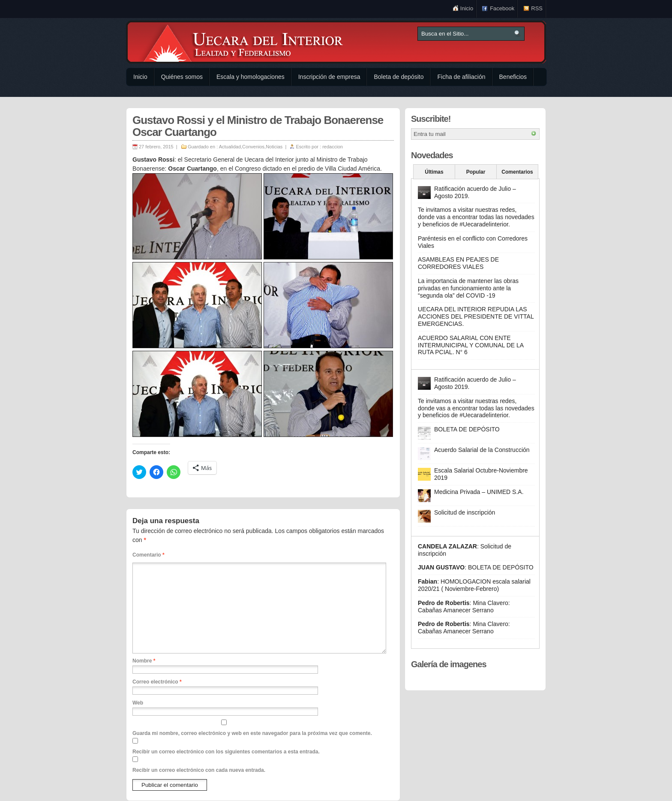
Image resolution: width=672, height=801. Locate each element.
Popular (476, 172)
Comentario (148, 555)
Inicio (467, 8)
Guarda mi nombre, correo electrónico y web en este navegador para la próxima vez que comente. (252, 733)
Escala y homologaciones (250, 77)
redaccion (333, 147)
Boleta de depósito (399, 77)
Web (138, 703)
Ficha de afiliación (461, 77)
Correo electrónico (157, 682)
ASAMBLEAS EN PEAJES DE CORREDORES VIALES (458, 263)
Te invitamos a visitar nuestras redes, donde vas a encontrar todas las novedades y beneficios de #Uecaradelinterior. (476, 217)
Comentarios (517, 172)
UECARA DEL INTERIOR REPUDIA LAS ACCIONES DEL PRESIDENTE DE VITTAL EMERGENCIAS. (476, 316)
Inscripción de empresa (329, 77)
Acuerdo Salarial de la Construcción (482, 450)
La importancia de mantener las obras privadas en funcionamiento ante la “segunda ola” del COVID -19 (468, 288)
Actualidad (230, 147)
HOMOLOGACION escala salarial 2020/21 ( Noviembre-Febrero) (474, 585)
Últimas (434, 172)
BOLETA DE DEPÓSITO (467, 429)
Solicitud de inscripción (465, 512)
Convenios (253, 147)
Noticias (274, 147)
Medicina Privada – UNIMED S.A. (479, 492)
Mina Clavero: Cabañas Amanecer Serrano (464, 607)
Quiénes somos (182, 77)
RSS (537, 8)
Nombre (144, 661)
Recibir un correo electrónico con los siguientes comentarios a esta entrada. (226, 752)
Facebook (502, 8)
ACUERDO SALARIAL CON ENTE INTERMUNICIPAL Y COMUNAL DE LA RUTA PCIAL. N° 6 (471, 345)
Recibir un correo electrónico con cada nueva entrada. (199, 770)
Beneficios (513, 77)
